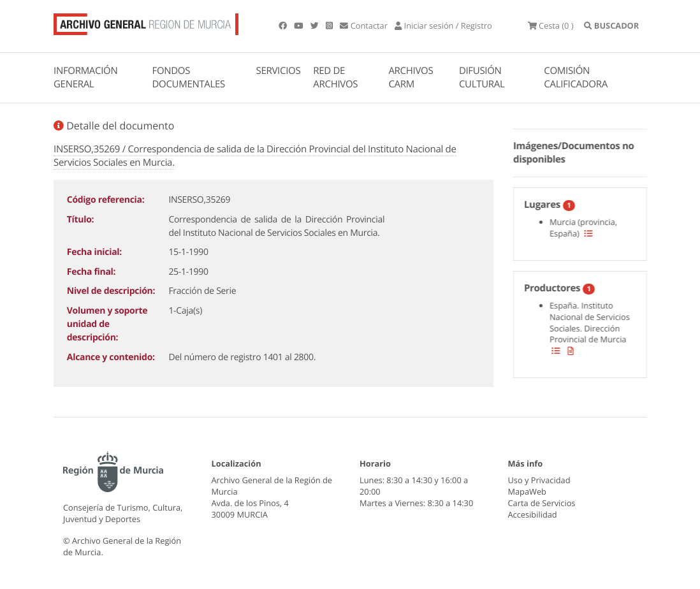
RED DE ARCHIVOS (335, 77)
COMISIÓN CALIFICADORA (576, 77)
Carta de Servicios (542, 503)
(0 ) (551, 25)
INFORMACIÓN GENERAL (85, 77)
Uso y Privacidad (539, 480)
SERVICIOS (279, 71)
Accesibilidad (533, 514)
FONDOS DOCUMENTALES (188, 77)
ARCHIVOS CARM (411, 77)
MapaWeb (527, 491)
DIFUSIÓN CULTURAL (482, 77)
